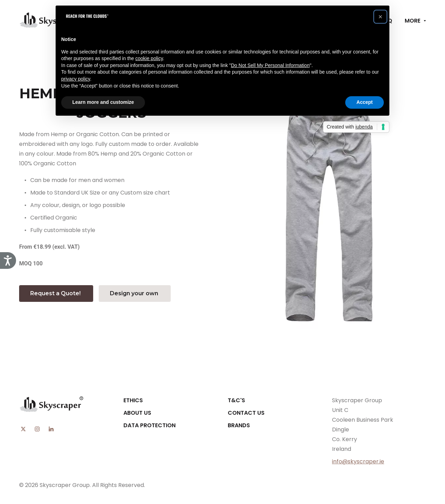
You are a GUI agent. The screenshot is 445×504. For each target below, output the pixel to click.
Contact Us (246, 413)
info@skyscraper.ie (358, 461)
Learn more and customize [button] (103, 102)
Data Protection (149, 425)
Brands (239, 425)
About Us (137, 413)
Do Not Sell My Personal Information (270, 65)
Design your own (135, 293)
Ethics (133, 400)
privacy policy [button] (76, 79)
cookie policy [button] (149, 58)
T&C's (236, 400)
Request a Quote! (56, 293)
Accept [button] (365, 102)
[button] (380, 17)
